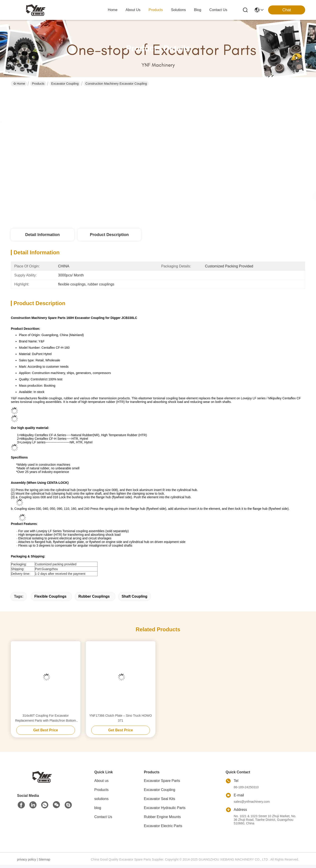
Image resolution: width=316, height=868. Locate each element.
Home (113, 10)
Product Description (109, 235)
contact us (218, 10)
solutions (178, 10)
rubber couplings (94, 596)
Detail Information (42, 235)
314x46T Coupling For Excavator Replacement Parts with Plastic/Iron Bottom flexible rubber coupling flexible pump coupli (46, 718)
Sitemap (44, 859)
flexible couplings (50, 596)
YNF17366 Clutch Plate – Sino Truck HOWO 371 (121, 718)
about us (133, 10)
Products (38, 84)
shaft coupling (135, 596)
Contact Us (103, 817)
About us (102, 781)
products (156, 10)
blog (198, 10)
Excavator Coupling (65, 84)
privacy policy (27, 859)
